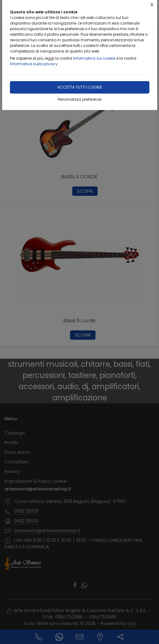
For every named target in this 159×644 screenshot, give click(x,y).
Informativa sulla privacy (34, 64)
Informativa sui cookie (94, 58)
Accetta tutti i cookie (80, 87)
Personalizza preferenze (79, 99)
